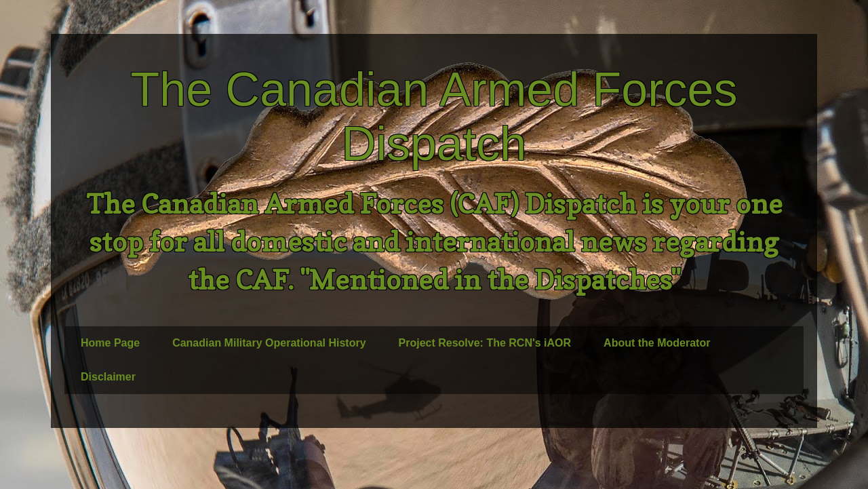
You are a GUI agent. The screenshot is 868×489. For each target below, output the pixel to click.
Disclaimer (108, 377)
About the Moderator (657, 343)
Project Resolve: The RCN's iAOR (485, 343)
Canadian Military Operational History (269, 343)
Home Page (110, 343)
